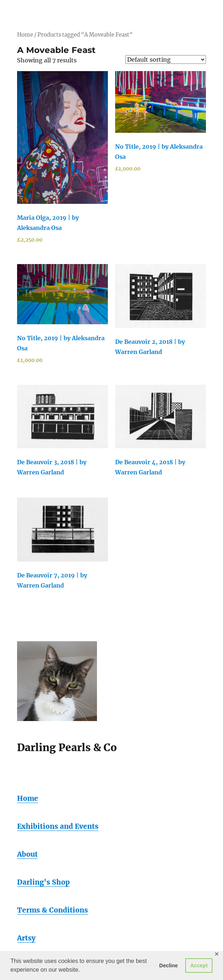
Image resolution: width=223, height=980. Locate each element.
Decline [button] (168, 965)
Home (25, 35)
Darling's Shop (43, 882)
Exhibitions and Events (58, 826)
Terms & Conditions (52, 910)
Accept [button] (199, 965)
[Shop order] (166, 59)
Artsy (26, 938)
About (27, 854)
